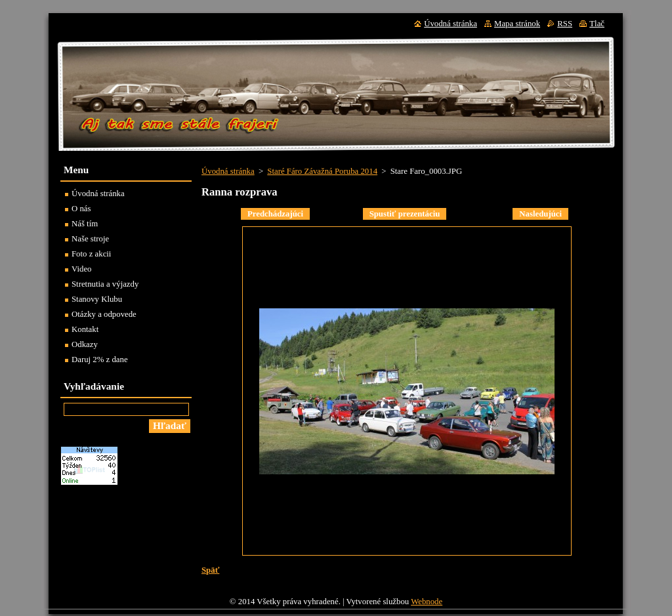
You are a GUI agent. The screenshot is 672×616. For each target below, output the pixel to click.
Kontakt (85, 329)
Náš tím (85, 224)
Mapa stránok (517, 24)
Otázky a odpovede (104, 314)
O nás (81, 209)
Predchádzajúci (275, 214)
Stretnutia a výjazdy (105, 284)
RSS (565, 24)
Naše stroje (90, 239)
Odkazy (85, 344)
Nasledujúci (540, 214)
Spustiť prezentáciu (405, 214)
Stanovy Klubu (97, 299)
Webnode (427, 602)
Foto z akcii (91, 254)
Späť (210, 570)
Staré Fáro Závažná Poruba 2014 (322, 171)
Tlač (597, 24)
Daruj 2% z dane (100, 359)
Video (82, 269)
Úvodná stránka (228, 171)
